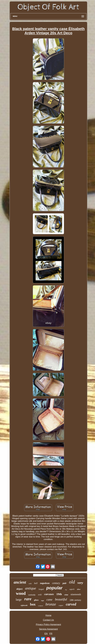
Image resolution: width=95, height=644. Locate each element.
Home (48, 615)
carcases (49, 594)
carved (71, 604)
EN (46, 634)
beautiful (61, 599)
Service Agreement (48, 629)
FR (51, 634)
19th (59, 594)
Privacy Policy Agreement (48, 624)
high (43, 601)
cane (49, 600)
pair (65, 583)
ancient (20, 582)
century (56, 583)
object (19, 589)
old (72, 582)
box (33, 604)
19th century (75, 600)
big (66, 590)
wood (21, 593)
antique (31, 588)
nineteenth (76, 594)
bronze (51, 604)
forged (41, 589)
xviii (40, 595)
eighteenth (24, 605)
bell (36, 583)
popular (54, 588)
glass (36, 600)
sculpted (41, 606)
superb (72, 589)
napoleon (45, 583)
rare (28, 599)
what (66, 595)
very (80, 583)
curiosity (32, 595)
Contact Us (48, 620)
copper (61, 605)
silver (79, 589)
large (19, 600)
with (30, 584)
